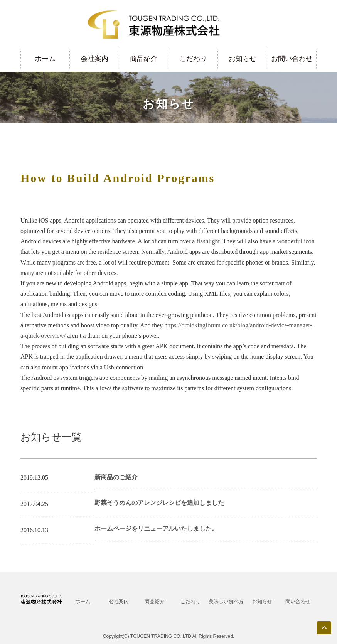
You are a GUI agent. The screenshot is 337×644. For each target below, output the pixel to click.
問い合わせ (298, 601)
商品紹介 (144, 59)
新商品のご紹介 (116, 477)
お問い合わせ (292, 59)
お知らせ (243, 59)
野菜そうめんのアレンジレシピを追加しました (159, 503)
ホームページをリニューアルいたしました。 (156, 529)
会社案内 (94, 59)
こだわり (193, 59)
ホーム (45, 59)
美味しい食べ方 (226, 601)
